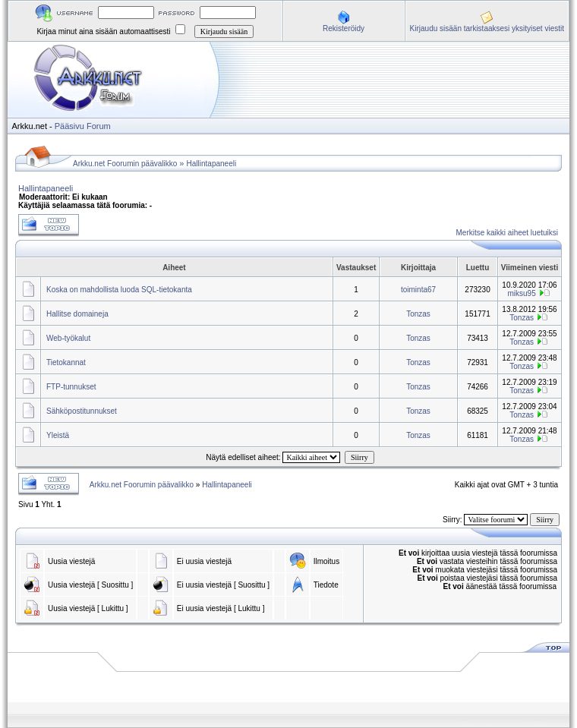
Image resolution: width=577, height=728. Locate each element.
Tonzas (418, 314)
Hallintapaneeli (212, 164)
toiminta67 (418, 290)
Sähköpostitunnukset (82, 411)
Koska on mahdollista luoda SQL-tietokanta (119, 290)
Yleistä (58, 435)
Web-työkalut (68, 338)
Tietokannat (66, 362)
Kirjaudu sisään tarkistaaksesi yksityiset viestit (487, 28)
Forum (99, 126)
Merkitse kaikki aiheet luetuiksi (508, 233)
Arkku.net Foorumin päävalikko (125, 164)
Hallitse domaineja (77, 314)
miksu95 (522, 293)
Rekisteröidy (344, 28)
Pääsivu (69, 126)
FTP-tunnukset (71, 387)
